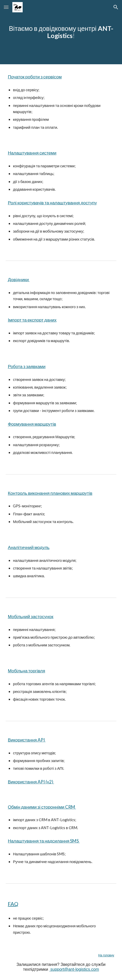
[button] (6, 7)
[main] (61, 32)
